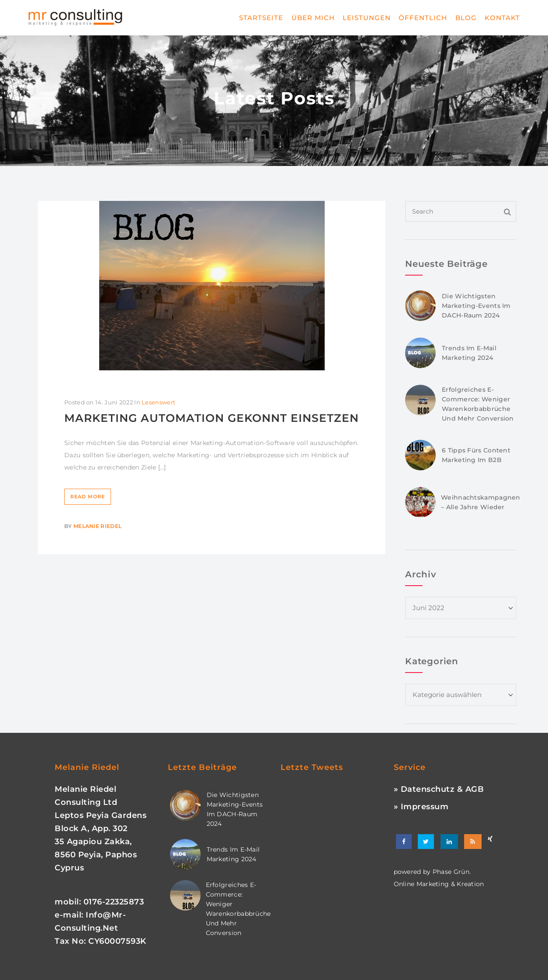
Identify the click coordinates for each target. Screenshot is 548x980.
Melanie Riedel (97, 526)
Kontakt (502, 18)
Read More (88, 497)
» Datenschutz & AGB (439, 789)
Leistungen (367, 18)
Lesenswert (158, 402)
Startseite (261, 18)
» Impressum (421, 807)
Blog (466, 18)
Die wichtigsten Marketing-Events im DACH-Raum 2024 (476, 306)
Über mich (313, 18)
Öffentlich (423, 18)
